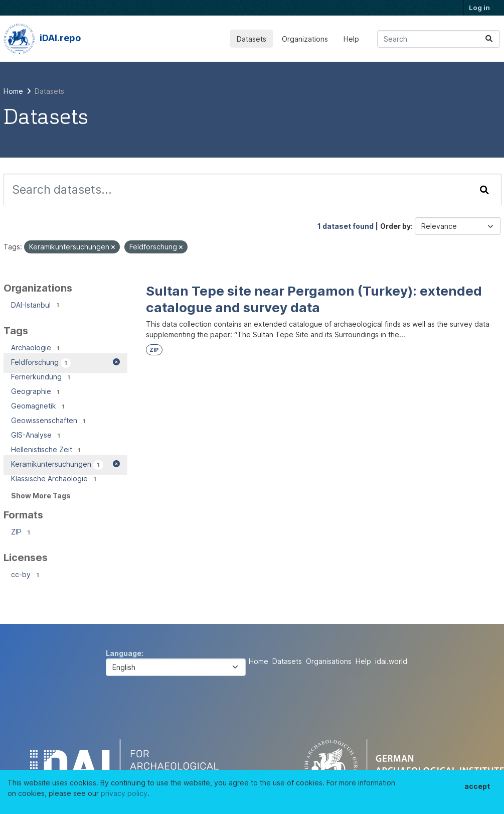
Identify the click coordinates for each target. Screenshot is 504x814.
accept (477, 786)
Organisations (329, 661)
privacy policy (124, 793)
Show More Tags (41, 496)
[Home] (13, 91)
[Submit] (489, 39)
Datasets (251, 39)
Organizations (305, 39)
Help (351, 39)
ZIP (154, 350)
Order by (395, 226)
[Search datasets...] (439, 39)
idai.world (391, 661)
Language (124, 653)
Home (259, 661)
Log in (479, 8)
